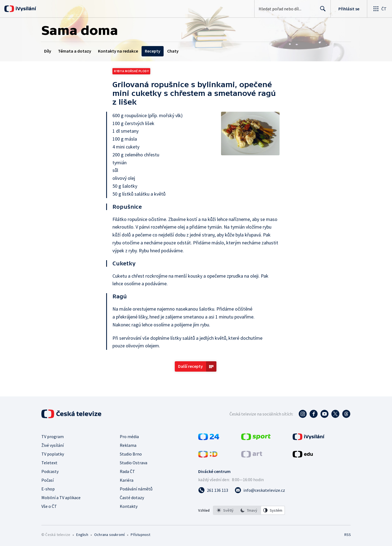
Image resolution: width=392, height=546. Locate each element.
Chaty (173, 51)
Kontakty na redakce (118, 51)
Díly (48, 51)
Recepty (153, 51)
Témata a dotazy (75, 51)
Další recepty (190, 366)
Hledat (321, 11)
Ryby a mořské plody (131, 71)
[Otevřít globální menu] (379, 9)
